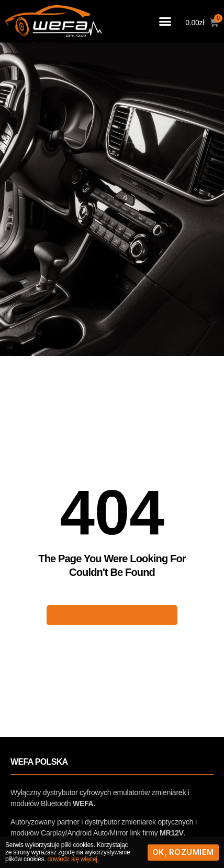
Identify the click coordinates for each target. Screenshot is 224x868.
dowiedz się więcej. (73, 859)
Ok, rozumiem (183, 852)
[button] (165, 22)
